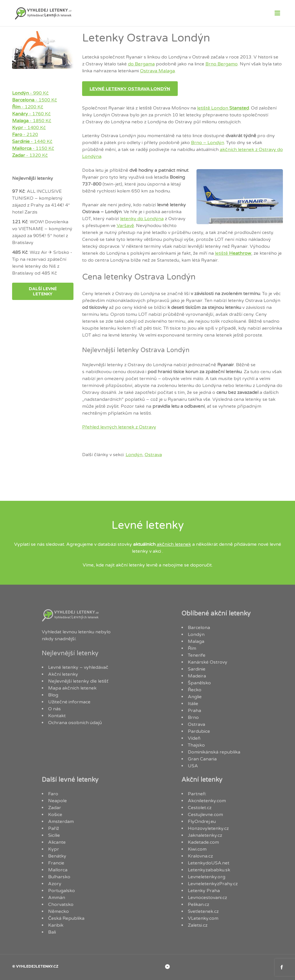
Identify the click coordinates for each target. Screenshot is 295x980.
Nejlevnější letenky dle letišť (78, 681)
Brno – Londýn (208, 143)
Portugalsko (62, 891)
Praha (194, 711)
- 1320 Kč (30, 155)
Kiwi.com (197, 849)
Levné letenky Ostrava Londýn (130, 89)
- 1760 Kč (31, 114)
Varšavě (125, 226)
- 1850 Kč (32, 121)
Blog (53, 695)
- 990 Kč (30, 93)
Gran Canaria (202, 759)
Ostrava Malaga (157, 71)
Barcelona (199, 628)
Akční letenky (63, 674)
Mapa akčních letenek (72, 688)
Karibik (56, 925)
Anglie (195, 697)
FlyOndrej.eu (202, 822)
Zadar (55, 808)
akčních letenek (174, 544)
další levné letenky (43, 291)
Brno (193, 717)
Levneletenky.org (207, 877)
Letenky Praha (204, 891)
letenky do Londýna (142, 219)
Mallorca (58, 870)
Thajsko (196, 745)
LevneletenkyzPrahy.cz (213, 884)
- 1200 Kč (28, 107)
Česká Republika (66, 918)
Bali (52, 932)
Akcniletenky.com (207, 801)
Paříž (54, 828)
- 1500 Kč (35, 100)
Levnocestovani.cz (207, 898)
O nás (54, 709)
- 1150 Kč (33, 148)
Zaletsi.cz (198, 925)
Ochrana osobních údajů (75, 723)
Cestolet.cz (200, 808)
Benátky (57, 856)
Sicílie (54, 835)
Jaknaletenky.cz (205, 835)
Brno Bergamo (222, 64)
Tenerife (197, 655)
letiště (233, 253)
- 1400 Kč (29, 128)
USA (193, 766)
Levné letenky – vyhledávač (78, 667)
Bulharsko (59, 877)
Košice (55, 815)
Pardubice (199, 731)
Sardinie (197, 669)
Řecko (195, 690)
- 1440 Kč (32, 141)
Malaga (196, 641)
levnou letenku (78, 632)
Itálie (193, 704)
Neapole (57, 801)
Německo (58, 911)
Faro (53, 794)
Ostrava (153, 455)
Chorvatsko (61, 905)
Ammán (57, 898)
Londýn (134, 455)
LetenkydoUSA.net (209, 863)
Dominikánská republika (214, 752)
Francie (56, 863)
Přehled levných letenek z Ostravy (119, 427)
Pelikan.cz (198, 905)
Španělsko (199, 683)
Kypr (54, 849)
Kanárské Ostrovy (208, 662)
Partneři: (197, 794)
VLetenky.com (203, 918)
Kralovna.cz (200, 856)
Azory (55, 884)
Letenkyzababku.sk (209, 870)
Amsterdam (61, 822)
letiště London (223, 108)
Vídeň (194, 738)
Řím (192, 648)
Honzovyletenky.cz (208, 828)
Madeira (197, 676)
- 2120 (25, 135)
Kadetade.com (203, 842)
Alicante (57, 842)
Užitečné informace (69, 702)
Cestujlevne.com (205, 815)
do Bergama (141, 64)
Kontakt (57, 716)
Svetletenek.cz (203, 911)
